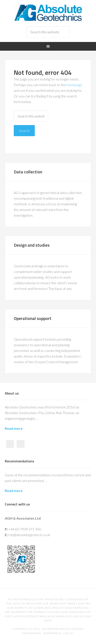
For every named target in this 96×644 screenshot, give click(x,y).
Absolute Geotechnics (48, 13)
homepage (74, 85)
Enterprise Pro (54, 629)
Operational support (33, 318)
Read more (14, 428)
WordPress (52, 633)
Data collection (28, 172)
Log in (68, 633)
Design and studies (32, 245)
